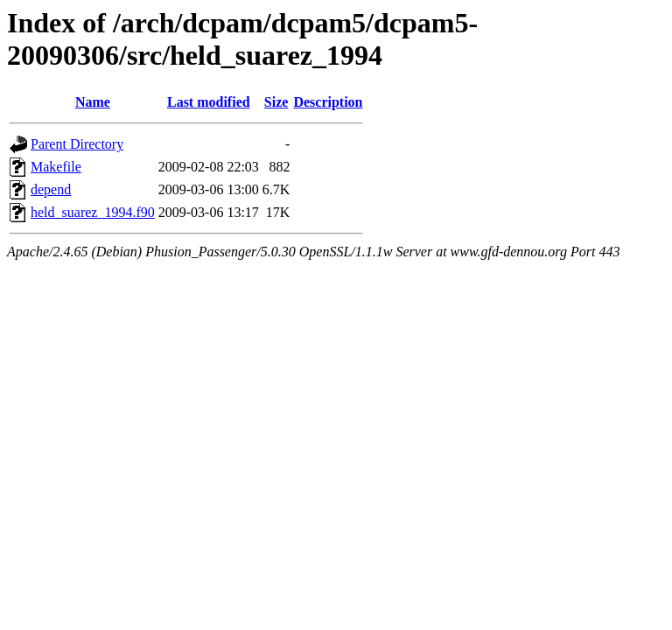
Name (93, 102)
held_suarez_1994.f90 (93, 212)
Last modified (209, 102)
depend (51, 189)
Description (328, 102)
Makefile (56, 167)
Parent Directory (77, 144)
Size (276, 102)
